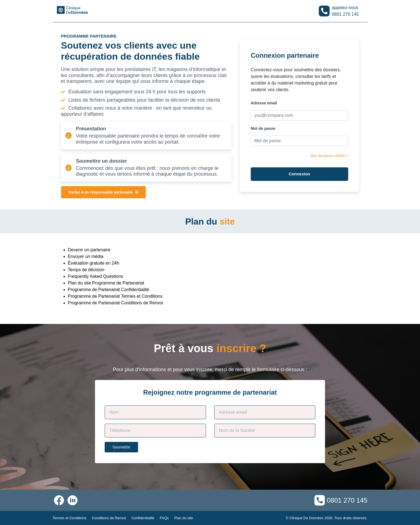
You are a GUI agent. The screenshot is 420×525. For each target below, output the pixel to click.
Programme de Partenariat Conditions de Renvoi (116, 303)
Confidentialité (143, 518)
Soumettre (121, 447)
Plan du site (184, 518)
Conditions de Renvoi (109, 518)
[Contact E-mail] (265, 412)
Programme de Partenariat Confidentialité (109, 290)
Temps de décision (86, 270)
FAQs (164, 518)
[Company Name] (265, 431)
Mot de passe (263, 128)
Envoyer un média (86, 256)
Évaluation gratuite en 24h (94, 263)
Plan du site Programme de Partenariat (106, 283)
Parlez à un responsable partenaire (104, 192)
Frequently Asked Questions (96, 276)
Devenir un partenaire (89, 250)
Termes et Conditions (70, 518)
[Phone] (155, 431)
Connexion (300, 174)
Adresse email (264, 103)
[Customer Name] (155, 412)
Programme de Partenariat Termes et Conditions (115, 296)
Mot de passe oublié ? (329, 156)
